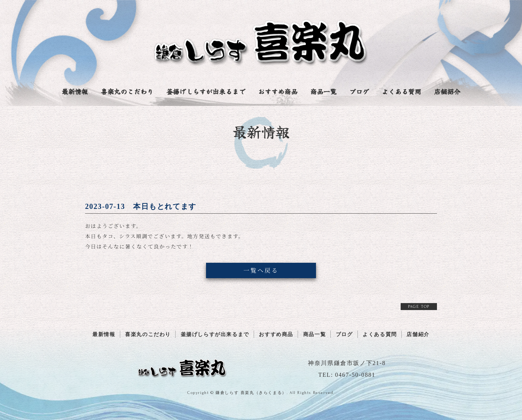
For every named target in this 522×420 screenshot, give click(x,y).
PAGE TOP (419, 307)
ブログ (359, 92)
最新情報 (75, 92)
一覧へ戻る (261, 270)
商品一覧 (323, 92)
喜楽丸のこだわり (127, 92)
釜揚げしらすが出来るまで (206, 92)
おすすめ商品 (278, 92)
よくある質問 (401, 92)
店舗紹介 (447, 92)
